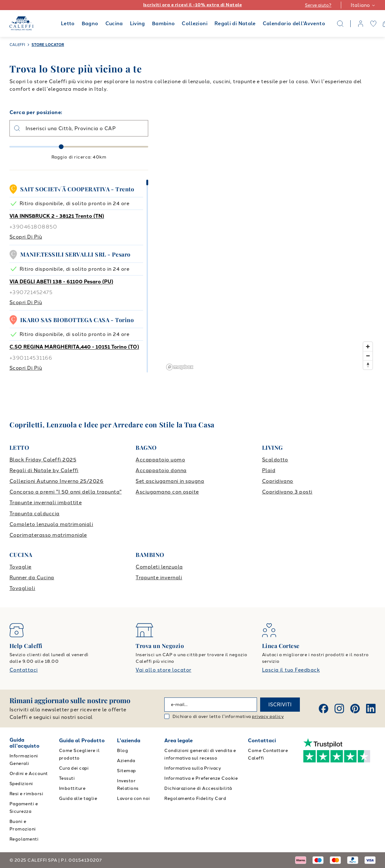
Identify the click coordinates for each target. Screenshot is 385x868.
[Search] (340, 24)
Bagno (90, 23)
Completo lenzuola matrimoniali (51, 524)
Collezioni (195, 23)
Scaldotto (275, 460)
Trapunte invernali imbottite (46, 503)
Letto (68, 23)
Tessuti (67, 778)
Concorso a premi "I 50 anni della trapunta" (66, 492)
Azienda (126, 761)
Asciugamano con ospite (167, 492)
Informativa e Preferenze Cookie (201, 778)
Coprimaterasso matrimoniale (48, 535)
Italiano (363, 5)
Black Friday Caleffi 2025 (43, 460)
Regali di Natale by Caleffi (44, 470)
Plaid (269, 470)
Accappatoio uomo (160, 460)
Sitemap (126, 771)
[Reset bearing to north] (368, 365)
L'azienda (129, 741)
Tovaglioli (22, 588)
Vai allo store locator (163, 670)
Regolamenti (24, 839)
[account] (361, 24)
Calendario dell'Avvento (294, 23)
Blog (122, 751)
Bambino (163, 23)
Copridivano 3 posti (287, 492)
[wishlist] (373, 24)
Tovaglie (20, 567)
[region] (270, 241)
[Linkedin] (371, 709)
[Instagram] (339, 709)
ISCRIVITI (280, 705)
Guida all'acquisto (24, 743)
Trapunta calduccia (35, 514)
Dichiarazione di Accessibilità (198, 788)
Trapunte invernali (159, 578)
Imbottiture (72, 788)
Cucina (114, 23)
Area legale (178, 741)
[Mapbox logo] (180, 367)
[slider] (61, 147)
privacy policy (268, 717)
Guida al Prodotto (82, 741)
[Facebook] (324, 709)
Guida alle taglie (78, 799)
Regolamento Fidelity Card (195, 799)
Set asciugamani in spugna (170, 481)
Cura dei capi (74, 768)
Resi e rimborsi (26, 794)
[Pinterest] (355, 709)
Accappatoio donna (161, 470)
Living (137, 23)
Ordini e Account (29, 774)
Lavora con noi (134, 799)
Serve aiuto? (318, 5)
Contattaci (24, 670)
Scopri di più (26, 237)
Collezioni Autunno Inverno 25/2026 (56, 481)
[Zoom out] (368, 356)
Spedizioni (21, 784)
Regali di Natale (235, 23)
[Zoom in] (368, 347)
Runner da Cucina (32, 578)
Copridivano (278, 481)
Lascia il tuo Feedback (291, 670)
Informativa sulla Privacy (193, 768)
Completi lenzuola (159, 567)
